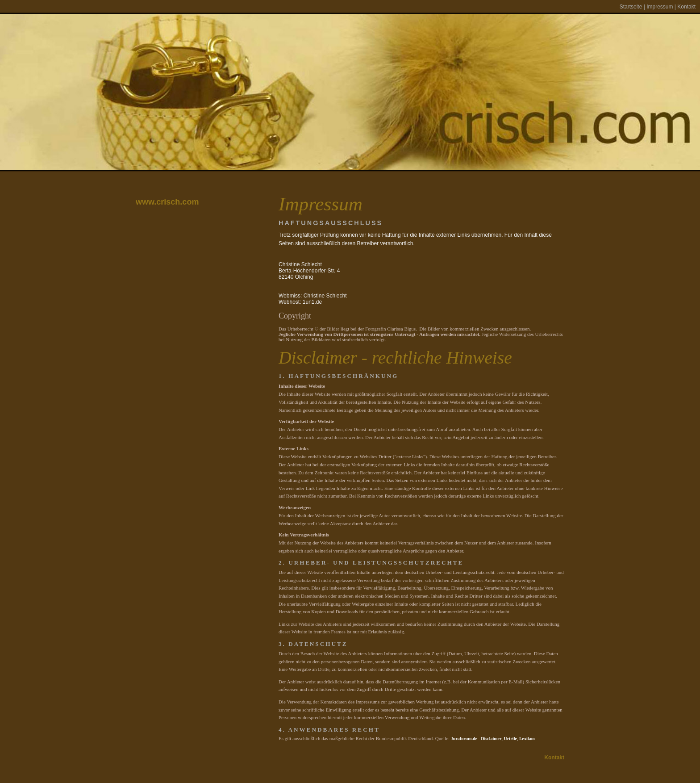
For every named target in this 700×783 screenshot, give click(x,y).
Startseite (631, 7)
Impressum (660, 7)
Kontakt (686, 7)
